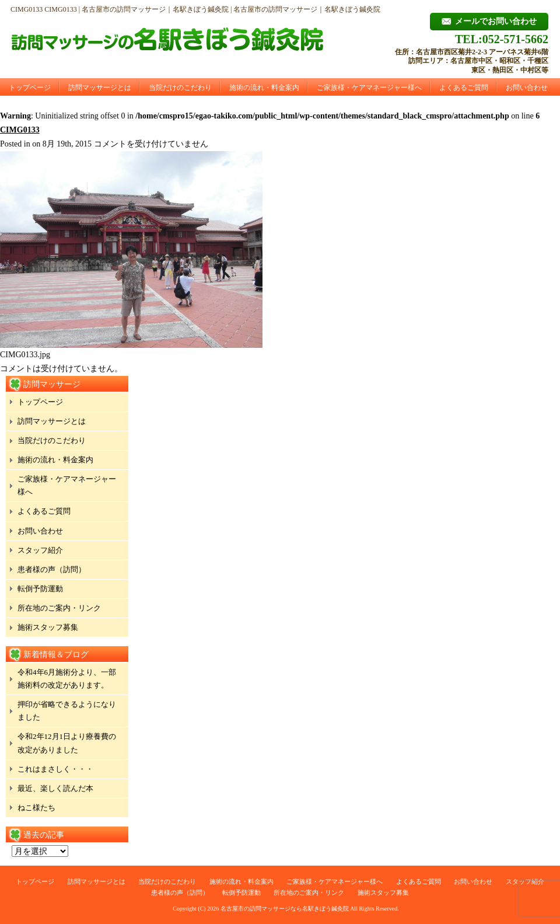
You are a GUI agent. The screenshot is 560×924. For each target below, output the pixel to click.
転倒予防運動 (40, 589)
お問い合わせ (527, 88)
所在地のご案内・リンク (59, 608)
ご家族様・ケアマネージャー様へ (369, 88)
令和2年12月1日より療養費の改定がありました (67, 743)
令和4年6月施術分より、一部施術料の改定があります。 (67, 679)
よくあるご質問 (464, 88)
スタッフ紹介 (40, 550)
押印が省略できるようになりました (67, 711)
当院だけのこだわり (180, 88)
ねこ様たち (36, 808)
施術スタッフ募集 (48, 627)
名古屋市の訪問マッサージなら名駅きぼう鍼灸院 (285, 909)
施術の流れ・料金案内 (264, 88)
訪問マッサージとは (100, 88)
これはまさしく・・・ (55, 769)
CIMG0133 (20, 130)
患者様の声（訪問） (52, 569)
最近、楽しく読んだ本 (55, 788)
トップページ (30, 88)
